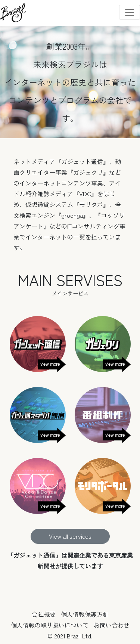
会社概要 (44, 614)
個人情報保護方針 (85, 614)
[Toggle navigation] (130, 12)
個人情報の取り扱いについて (50, 625)
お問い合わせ (112, 625)
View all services (70, 536)
